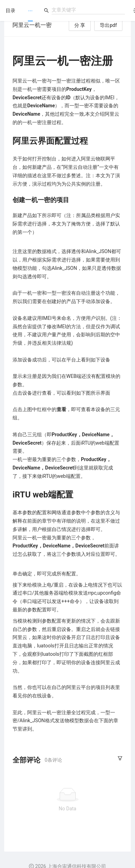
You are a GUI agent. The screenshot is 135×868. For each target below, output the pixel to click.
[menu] (30, 11)
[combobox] (88, 10)
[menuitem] (30, 11)
